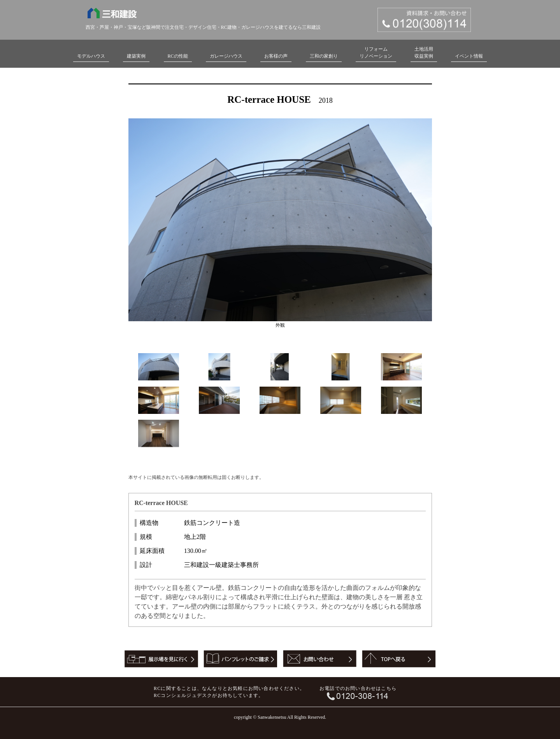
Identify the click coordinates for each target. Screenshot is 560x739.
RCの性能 (178, 56)
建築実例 (136, 56)
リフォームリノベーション (376, 53)
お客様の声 (276, 56)
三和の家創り (324, 56)
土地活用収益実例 (424, 53)
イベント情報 (469, 56)
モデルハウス (91, 56)
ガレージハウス (226, 56)
